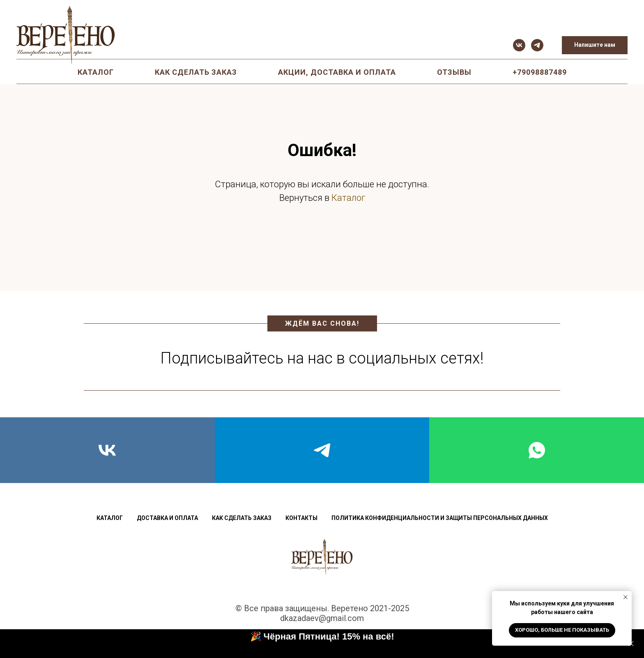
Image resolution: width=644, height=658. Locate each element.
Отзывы (454, 72)
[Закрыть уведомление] (626, 597)
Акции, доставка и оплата (337, 72)
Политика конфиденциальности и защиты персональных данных (440, 518)
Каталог (96, 72)
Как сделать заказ (196, 72)
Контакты (301, 518)
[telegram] (537, 45)
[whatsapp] (537, 450)
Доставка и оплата (167, 518)
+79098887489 (540, 72)
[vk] (519, 45)
